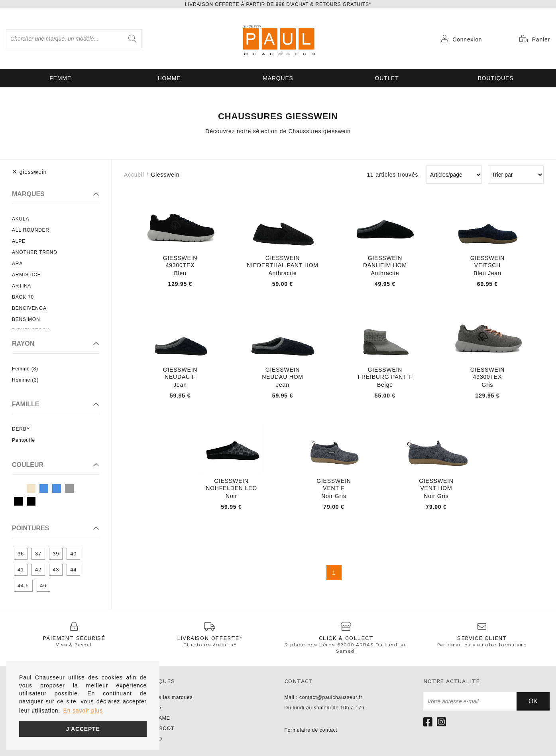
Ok (533, 701)
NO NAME (158, 718)
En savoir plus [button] (83, 711)
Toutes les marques (169, 697)
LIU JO (154, 739)
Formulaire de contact (311, 730)
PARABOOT (160, 728)
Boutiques (496, 78)
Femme (60, 78)
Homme (169, 78)
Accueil (134, 175)
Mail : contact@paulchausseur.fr (324, 697)
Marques (278, 78)
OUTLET (387, 78)
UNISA (154, 708)
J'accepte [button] (83, 729)
